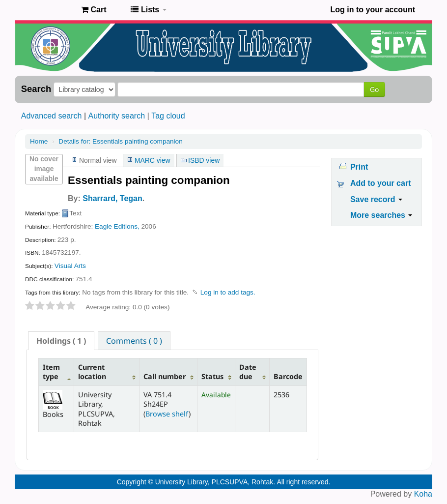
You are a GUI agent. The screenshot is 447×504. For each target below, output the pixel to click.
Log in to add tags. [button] (228, 292)
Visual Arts (70, 266)
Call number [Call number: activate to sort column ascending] (165, 376)
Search (36, 89)
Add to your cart (381, 183)
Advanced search (52, 116)
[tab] (61, 341)
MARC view (153, 160)
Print (359, 167)
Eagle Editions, (117, 226)
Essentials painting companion (120, 141)
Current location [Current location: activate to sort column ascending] (92, 372)
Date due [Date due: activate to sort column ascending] (248, 372)
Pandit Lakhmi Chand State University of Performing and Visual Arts (49, 10)
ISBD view (204, 160)
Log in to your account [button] (373, 10)
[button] (94, 10)
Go (374, 89)
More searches (381, 215)
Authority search (116, 116)
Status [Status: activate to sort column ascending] (212, 376)
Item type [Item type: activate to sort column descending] (51, 372)
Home (39, 141)
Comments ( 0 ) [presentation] (134, 341)
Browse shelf (167, 414)
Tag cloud (168, 116)
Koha (423, 494)
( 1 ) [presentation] (61, 341)
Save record (376, 199)
